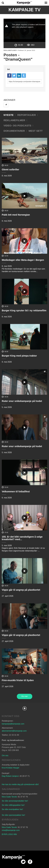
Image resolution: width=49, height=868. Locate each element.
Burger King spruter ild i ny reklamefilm (24, 310)
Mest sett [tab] (36, 131)
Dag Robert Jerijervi (10, 776)
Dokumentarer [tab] (14, 131)
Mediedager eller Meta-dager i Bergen (23, 260)
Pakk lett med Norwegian (16, 215)
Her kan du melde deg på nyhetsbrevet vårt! (20, 784)
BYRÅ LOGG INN (9, 834)
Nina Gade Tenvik (9, 797)
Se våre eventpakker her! (12, 809)
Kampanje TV (25, 10)
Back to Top (25, 708)
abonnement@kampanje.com (14, 731)
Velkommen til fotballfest (16, 492)
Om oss (5, 756)
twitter (23, 862)
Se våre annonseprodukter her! (15, 801)
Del (9, 69)
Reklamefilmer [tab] (14, 120)
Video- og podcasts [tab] (17, 126)
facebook (30, 862)
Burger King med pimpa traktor (19, 356)
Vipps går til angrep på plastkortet (21, 590)
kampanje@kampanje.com (13, 724)
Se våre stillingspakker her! (13, 805)
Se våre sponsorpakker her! (13, 815)
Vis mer (25, 696)
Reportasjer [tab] (27, 115)
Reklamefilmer (10, 50)
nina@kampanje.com (11, 830)
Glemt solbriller (10, 170)
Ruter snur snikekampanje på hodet (22, 401)
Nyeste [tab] (9, 115)
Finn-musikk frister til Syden (18, 680)
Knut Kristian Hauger (11, 768)
